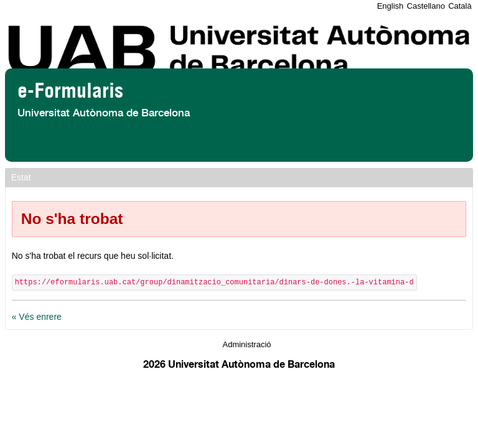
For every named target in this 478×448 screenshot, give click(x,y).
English (391, 6)
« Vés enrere (37, 317)
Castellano (426, 6)
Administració (246, 344)
